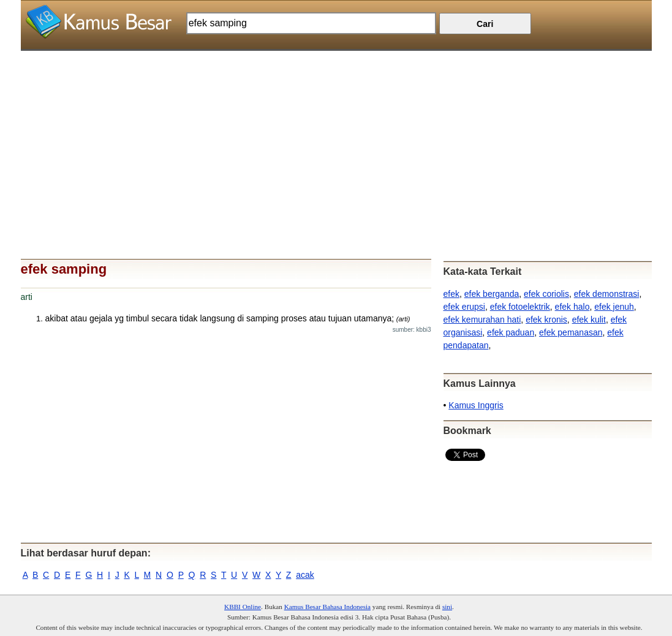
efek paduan (511, 332)
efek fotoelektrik (520, 307)
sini (447, 607)
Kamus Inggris (476, 405)
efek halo (572, 307)
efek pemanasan (571, 332)
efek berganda (492, 294)
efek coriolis (546, 294)
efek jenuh (614, 307)
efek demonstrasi (607, 294)
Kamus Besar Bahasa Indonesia (327, 607)
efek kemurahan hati (482, 320)
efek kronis (546, 320)
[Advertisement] (336, 137)
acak (305, 575)
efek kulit (589, 320)
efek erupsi (464, 307)
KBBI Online (243, 607)
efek (451, 294)
